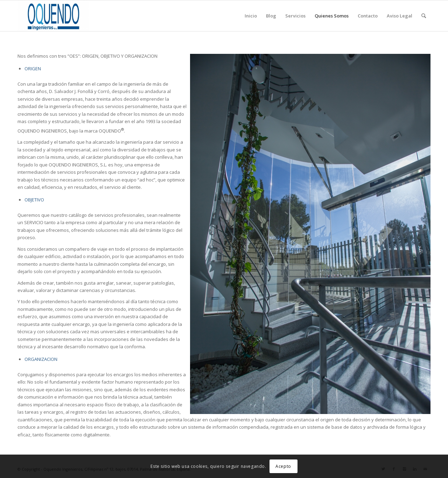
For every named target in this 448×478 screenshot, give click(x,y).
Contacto (368, 16)
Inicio (251, 16)
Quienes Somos (332, 16)
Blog (271, 16)
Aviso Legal (400, 16)
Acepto (283, 466)
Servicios (295, 16)
